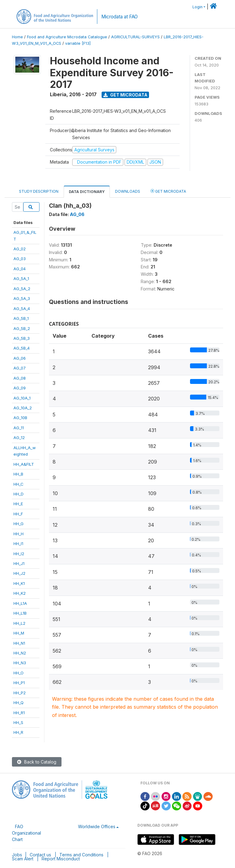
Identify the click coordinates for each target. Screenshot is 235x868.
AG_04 (20, 269)
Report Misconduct (61, 859)
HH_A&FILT (24, 464)
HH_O (19, 673)
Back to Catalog (37, 762)
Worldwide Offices (97, 826)
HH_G (19, 524)
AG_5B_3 (22, 338)
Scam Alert (23, 859)
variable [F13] (78, 43)
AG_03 (20, 259)
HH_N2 (20, 653)
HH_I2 (19, 554)
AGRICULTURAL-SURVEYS (135, 37)
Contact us (40, 855)
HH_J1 (19, 563)
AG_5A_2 (22, 289)
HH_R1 (19, 713)
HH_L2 (19, 623)
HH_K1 (19, 583)
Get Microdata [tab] (168, 191)
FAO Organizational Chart (26, 833)
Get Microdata (125, 95)
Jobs (17, 855)
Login (198, 7)
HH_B (18, 474)
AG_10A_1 (22, 398)
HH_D (19, 494)
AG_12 (19, 438)
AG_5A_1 (21, 279)
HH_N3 (20, 663)
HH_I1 (18, 544)
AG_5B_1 (21, 318)
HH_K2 (20, 593)
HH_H (19, 534)
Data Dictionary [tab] (87, 192)
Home (17, 37)
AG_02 (20, 249)
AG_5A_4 (22, 309)
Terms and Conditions (81, 855)
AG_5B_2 (22, 328)
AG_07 (20, 368)
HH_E (18, 504)
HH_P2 (20, 693)
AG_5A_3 (22, 298)
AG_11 (19, 428)
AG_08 (20, 378)
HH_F (18, 514)
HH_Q (19, 703)
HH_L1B (20, 613)
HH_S (18, 722)
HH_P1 (19, 683)
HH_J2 (19, 573)
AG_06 (20, 358)
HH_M (19, 633)
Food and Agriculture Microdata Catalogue (67, 37)
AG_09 (20, 388)
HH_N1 (19, 643)
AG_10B (20, 418)
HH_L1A (20, 603)
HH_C (19, 484)
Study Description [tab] (39, 191)
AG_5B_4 (22, 348)
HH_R (18, 732)
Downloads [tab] (128, 191)
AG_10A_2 (23, 408)
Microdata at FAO (119, 17)
